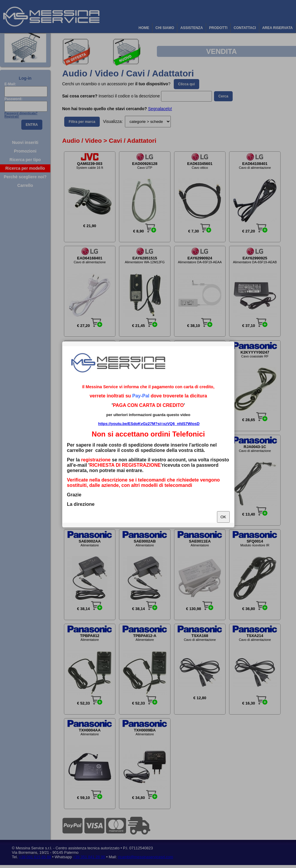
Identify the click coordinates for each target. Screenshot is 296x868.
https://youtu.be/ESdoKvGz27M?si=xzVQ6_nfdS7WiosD (149, 424)
